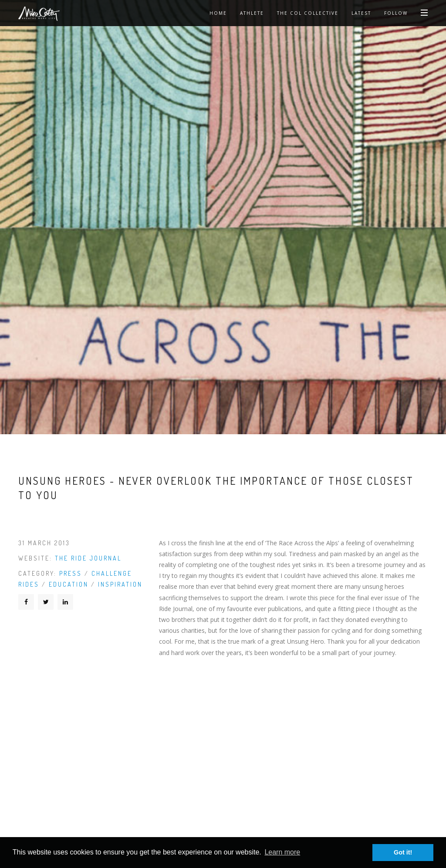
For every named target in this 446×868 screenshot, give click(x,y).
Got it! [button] (403, 852)
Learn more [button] (282, 852)
